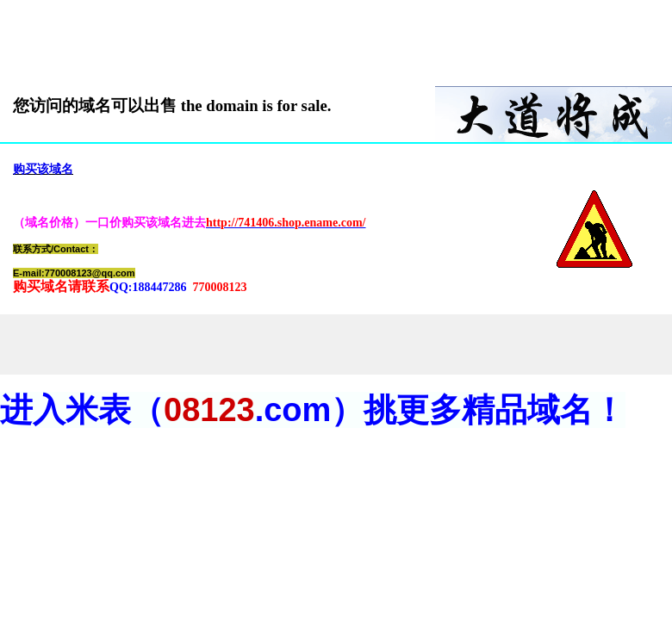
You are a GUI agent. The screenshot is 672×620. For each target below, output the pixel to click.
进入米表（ (82, 410)
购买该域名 (43, 169)
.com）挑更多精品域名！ (441, 410)
